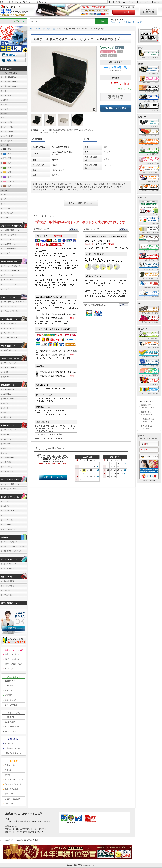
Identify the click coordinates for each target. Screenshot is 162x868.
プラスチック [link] (8, 213)
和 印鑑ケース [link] (8, 471)
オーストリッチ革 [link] (10, 368)
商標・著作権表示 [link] (11, 700)
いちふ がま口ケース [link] (11, 311)
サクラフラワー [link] (9, 399)
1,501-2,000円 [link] (8, 132)
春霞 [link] (5, 413)
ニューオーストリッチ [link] (11, 284)
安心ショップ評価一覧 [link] (13, 784)
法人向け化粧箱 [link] (9, 586)
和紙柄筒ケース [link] (9, 458)
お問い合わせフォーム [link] (13, 753)
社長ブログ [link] (9, 804)
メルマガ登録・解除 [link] (12, 727)
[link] (14, 780)
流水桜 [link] (6, 408)
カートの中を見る (124, 12)
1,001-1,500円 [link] (8, 127)
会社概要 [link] (8, 770)
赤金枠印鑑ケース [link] (10, 244)
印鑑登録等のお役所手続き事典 (148, 413)
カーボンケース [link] (9, 239)
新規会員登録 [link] (10, 722)
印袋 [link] (5, 105)
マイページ (129, 2)
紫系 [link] (7, 177)
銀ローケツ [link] (7, 435)
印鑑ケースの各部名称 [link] (13, 664)
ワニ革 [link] (6, 372)
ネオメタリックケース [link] (11, 338)
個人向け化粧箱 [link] (9, 581)
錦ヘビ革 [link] (6, 377)
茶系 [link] (7, 186)
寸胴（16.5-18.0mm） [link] (11, 86)
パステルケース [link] (9, 280)
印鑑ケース (116, 22)
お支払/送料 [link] (9, 686)
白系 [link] (7, 158)
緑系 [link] (7, 168)
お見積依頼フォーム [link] (12, 748)
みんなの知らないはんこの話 (148, 427)
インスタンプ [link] (8, 501)
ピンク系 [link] (9, 181)
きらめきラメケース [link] (10, 489)
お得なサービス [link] (11, 731)
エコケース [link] (7, 525)
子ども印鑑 (137, 22)
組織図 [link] (7, 775)
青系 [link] (7, 154)
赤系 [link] (7, 163)
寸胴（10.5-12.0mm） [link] (11, 77)
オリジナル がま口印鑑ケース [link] (14, 302)
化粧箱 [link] (6, 109)
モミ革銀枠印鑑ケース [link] (11, 230)
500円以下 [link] (7, 118)
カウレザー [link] (7, 253)
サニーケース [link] (8, 275)
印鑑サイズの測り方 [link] (12, 659)
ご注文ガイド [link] (10, 681)
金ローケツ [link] (7, 439)
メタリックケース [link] (10, 511)
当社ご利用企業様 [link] (11, 789)
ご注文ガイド (116, 2)
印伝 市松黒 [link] (7, 467)
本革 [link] (5, 194)
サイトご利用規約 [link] (11, 705)
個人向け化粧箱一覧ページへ (81, 203)
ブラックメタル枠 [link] (10, 235)
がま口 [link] (6, 91)
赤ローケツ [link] (7, 444)
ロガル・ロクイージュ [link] (11, 542)
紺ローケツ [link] (7, 448)
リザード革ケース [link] (10, 363)
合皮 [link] (5, 199)
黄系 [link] (7, 172)
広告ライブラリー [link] (11, 794)
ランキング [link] (9, 669)
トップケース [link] (8, 520)
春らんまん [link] (7, 417)
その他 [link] (6, 217)
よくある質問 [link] (10, 743)
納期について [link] (10, 690)
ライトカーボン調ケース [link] (12, 266)
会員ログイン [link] (10, 717)
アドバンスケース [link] (10, 324)
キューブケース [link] (9, 333)
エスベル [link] (6, 506)
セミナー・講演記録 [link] (12, 799)
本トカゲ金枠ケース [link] (10, 249)
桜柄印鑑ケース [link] (9, 394)
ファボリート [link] (8, 289)
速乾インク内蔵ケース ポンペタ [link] (14, 546)
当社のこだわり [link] (11, 765)
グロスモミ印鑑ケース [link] (11, 484)
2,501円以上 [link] (8, 141)
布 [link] (4, 204)
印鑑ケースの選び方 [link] (12, 654)
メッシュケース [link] (9, 328)
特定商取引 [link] (9, 695)
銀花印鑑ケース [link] (9, 389)
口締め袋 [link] (6, 590)
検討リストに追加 (116, 108)
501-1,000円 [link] (7, 122)
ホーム (157, 2)
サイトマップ (143, 2)
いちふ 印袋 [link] (7, 595)
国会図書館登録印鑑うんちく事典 (148, 406)
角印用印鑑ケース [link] (10, 564)
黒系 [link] (7, 149)
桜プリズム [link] (7, 403)
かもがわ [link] (6, 453)
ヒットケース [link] (8, 515)
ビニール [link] (6, 208)
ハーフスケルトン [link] (10, 529)
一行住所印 (126, 22)
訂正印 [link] (6, 100)
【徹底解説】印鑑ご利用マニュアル (148, 420)
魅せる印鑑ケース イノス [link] (12, 551)
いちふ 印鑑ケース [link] (10, 430)
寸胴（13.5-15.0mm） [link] (11, 82)
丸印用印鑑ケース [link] (10, 568)
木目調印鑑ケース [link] (10, 350)
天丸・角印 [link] (7, 95)
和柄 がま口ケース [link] (10, 306)
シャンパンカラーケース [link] (12, 271)
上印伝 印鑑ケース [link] (10, 462)
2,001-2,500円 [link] (8, 136)
